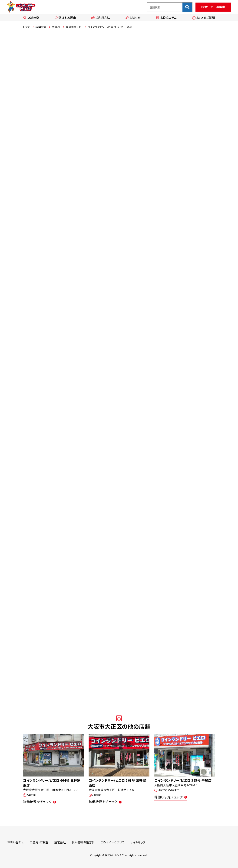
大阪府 (56, 27)
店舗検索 (31, 18)
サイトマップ (138, 842)
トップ (26, 27)
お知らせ (133, 18)
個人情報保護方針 (83, 842)
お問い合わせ (16, 842)
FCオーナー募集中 (213, 7)
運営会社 (60, 842)
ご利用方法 (101, 18)
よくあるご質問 (203, 18)
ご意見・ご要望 (39, 842)
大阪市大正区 (74, 27)
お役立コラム (166, 18)
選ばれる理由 (65, 18)
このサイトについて (113, 842)
